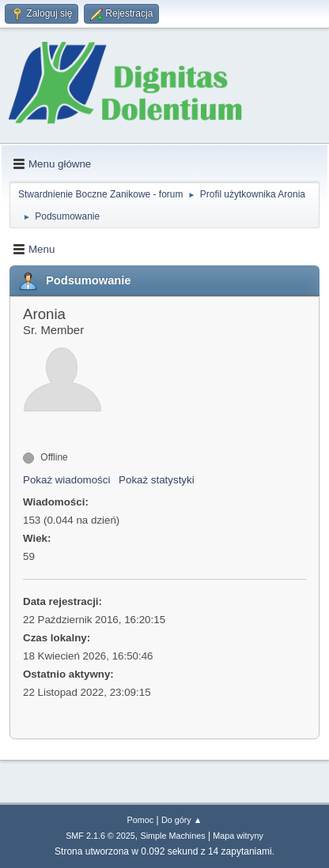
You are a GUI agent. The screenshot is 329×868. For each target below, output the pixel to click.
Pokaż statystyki (157, 480)
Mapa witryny (238, 836)
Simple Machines (172, 836)
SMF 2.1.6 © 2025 (100, 836)
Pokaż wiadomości (66, 480)
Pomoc (141, 820)
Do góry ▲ (182, 820)
